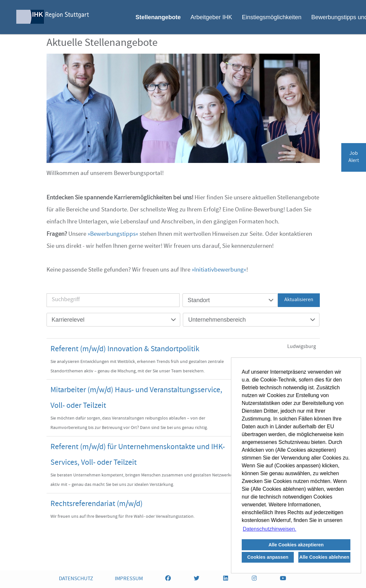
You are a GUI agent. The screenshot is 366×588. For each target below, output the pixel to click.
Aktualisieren (299, 300)
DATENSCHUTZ (76, 579)
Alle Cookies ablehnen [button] (324, 557)
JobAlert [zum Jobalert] (354, 157)
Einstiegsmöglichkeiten (272, 17)
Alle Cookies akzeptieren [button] (296, 545)
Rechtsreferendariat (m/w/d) (96, 504)
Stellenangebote (158, 17)
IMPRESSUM (129, 579)
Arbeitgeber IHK (211, 17)
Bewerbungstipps (113, 234)
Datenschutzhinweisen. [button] (270, 529)
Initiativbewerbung (219, 270)
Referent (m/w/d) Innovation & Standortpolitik (125, 350)
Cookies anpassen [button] (268, 557)
